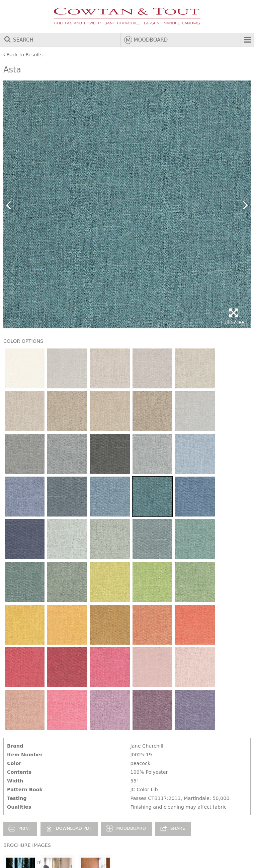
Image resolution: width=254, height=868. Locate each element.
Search (18, 40)
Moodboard (146, 40)
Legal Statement (23, 862)
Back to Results (23, 55)
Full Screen (234, 316)
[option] (127, 204)
